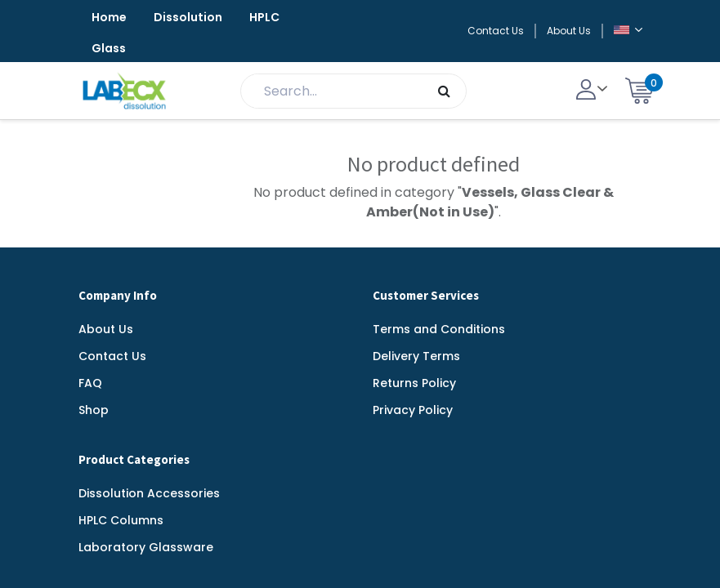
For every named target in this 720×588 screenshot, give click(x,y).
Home (109, 17)
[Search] (444, 91)
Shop (94, 410)
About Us (569, 31)
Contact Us (496, 31)
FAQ (90, 383)
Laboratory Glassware (146, 547)
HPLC (264, 17)
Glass (109, 48)
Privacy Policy (413, 410)
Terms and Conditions (439, 329)
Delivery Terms (416, 356)
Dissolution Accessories (149, 493)
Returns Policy (414, 383)
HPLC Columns (121, 520)
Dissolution (188, 17)
